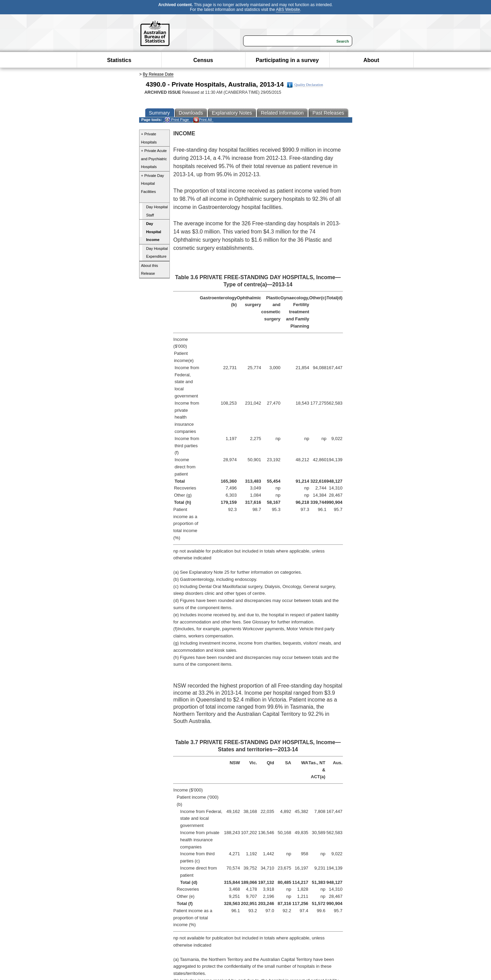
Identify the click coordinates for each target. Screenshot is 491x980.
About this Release (150, 270)
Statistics (119, 60)
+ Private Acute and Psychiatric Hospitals (154, 159)
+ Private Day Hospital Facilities (153, 184)
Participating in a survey (287, 60)
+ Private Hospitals (149, 138)
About (371, 60)
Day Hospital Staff (157, 211)
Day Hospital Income (154, 232)
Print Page (177, 120)
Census (203, 60)
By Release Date (158, 74)
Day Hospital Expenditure (157, 253)
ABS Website (288, 10)
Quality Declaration (305, 85)
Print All (203, 120)
